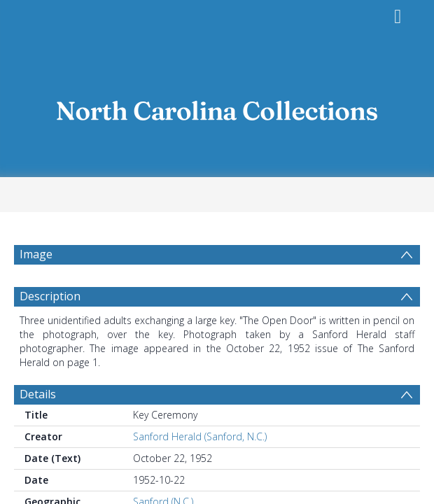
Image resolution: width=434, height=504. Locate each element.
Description (50, 296)
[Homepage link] (217, 107)
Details (38, 394)
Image (36, 254)
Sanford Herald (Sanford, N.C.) (200, 436)
